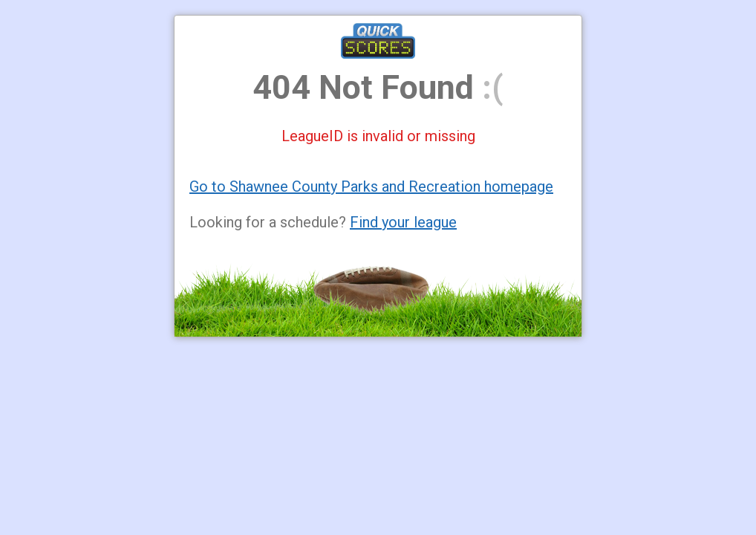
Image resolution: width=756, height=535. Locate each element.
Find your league (403, 222)
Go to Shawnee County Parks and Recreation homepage (371, 187)
